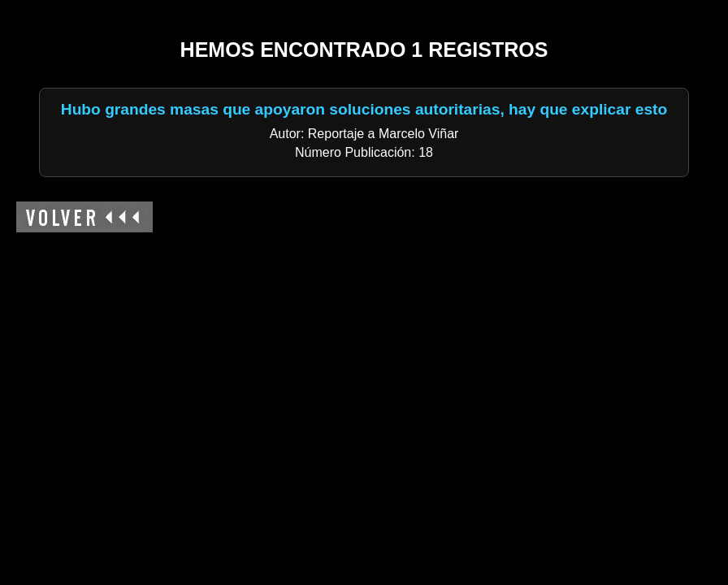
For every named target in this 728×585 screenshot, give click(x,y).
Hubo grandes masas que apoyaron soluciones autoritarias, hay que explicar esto (364, 109)
